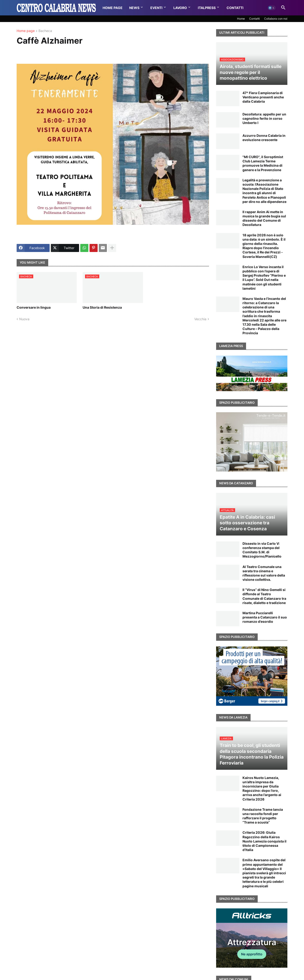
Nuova (24, 319)
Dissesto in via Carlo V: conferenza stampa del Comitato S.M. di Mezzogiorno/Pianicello (262, 550)
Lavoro (180, 8)
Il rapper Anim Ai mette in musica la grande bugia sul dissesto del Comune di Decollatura (264, 218)
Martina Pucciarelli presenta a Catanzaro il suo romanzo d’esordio (265, 617)
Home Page (113, 8)
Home (241, 19)
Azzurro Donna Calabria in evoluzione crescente (264, 138)
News (134, 8)
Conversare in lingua (34, 307)
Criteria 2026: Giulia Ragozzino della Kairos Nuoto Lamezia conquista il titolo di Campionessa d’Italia (264, 841)
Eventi (156, 8)
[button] (272, 8)
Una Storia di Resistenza (102, 307)
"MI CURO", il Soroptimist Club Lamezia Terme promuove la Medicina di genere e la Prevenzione (263, 163)
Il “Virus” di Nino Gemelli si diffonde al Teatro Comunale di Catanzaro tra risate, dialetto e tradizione (264, 596)
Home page (26, 31)
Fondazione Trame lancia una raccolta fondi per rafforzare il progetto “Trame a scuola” (263, 816)
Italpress (207, 8)
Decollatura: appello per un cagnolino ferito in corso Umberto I (264, 118)
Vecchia (200, 319)
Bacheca (45, 31)
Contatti (235, 8)
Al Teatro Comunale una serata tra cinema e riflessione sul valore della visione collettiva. (264, 573)
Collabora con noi (276, 19)
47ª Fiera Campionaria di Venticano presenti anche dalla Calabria (263, 97)
